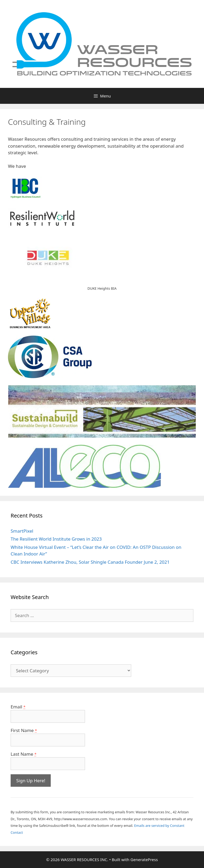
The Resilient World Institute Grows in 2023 (56, 539)
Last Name (24, 754)
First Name (24, 730)
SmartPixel (22, 531)
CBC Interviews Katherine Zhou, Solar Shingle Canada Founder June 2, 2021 (90, 562)
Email (18, 707)
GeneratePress (144, 860)
